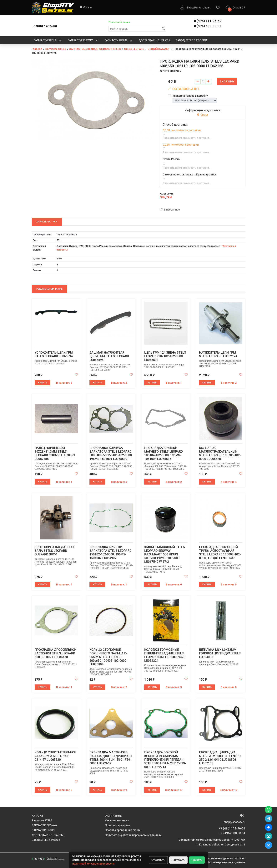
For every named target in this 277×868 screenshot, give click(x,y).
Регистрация (202, 8)
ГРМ (162, 197)
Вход (190, 8)
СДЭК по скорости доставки (181, 145)
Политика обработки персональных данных (133, 835)
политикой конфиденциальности (93, 864)
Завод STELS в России (191, 40)
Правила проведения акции (123, 830)
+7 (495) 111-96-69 (232, 828)
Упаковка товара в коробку (190, 96)
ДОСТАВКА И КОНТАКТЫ (154, 40)
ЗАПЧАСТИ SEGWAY (83, 40)
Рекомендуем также (49, 289)
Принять (197, 860)
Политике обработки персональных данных (217, 862)
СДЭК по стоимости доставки (182, 130)
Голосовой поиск (119, 22)
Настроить (178, 860)
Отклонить (158, 860)
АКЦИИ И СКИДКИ (45, 26)
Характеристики (47, 222)
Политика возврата (117, 825)
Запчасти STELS (48, 40)
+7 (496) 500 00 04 (232, 833)
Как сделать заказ (117, 820)
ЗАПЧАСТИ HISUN (119, 40)
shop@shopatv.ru (235, 822)
